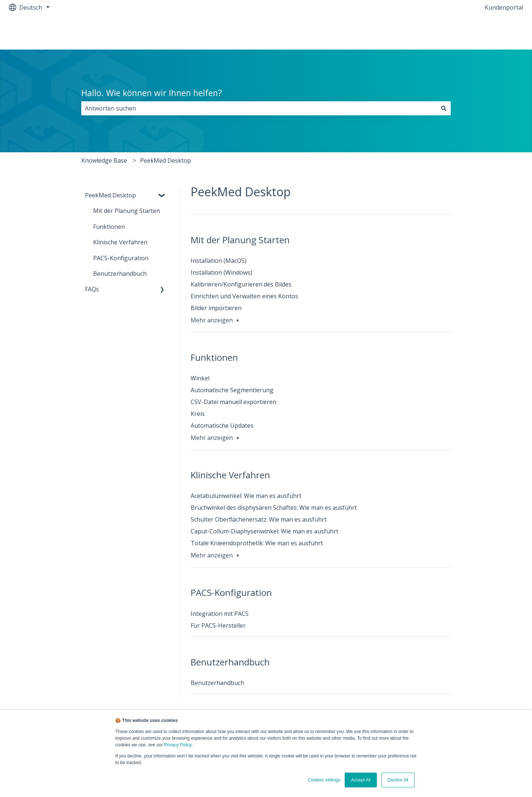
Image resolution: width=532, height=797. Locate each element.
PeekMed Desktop (166, 160)
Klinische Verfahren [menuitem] (120, 242)
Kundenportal (504, 7)
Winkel (200, 378)
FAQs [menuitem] (92, 289)
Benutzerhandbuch (217, 683)
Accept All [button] (361, 780)
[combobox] (259, 108)
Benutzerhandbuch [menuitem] (120, 274)
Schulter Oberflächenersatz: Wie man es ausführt (259, 519)
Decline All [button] (398, 780)
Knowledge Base (104, 160)
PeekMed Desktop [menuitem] (110, 195)
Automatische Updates (222, 425)
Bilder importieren (216, 308)
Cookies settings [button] (324, 780)
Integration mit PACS (220, 614)
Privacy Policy (178, 745)
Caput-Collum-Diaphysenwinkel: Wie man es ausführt (265, 531)
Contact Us (501, 32)
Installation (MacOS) (219, 261)
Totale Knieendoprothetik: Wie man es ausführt (257, 543)
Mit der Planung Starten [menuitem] (127, 211)
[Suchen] (444, 108)
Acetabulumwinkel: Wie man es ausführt (246, 496)
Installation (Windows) (221, 272)
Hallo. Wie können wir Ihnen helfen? (152, 93)
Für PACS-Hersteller (218, 625)
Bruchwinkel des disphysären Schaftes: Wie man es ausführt (274, 508)
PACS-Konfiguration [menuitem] (121, 258)
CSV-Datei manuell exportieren (233, 402)
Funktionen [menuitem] (109, 227)
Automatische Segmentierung (232, 390)
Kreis (198, 414)
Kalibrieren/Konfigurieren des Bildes (241, 284)
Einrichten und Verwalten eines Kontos (244, 296)
